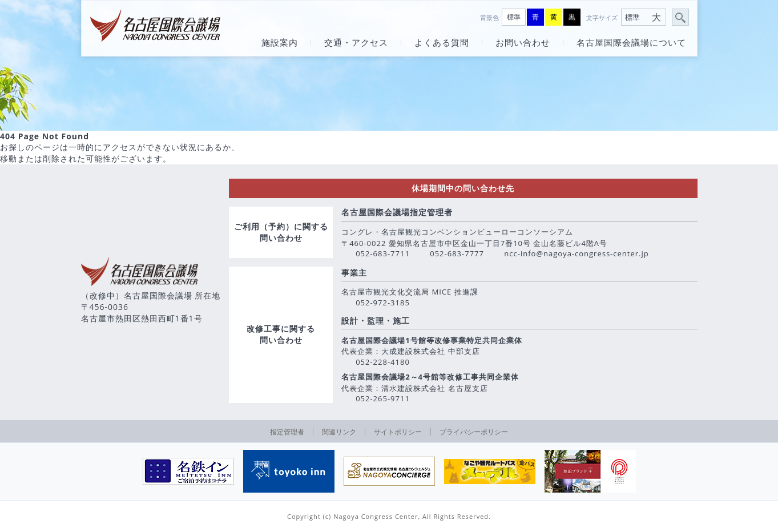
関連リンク (339, 432)
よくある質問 (442, 43)
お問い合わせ (523, 43)
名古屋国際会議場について (631, 43)
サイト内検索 (681, 18)
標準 (514, 17)
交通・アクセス (356, 43)
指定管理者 (287, 432)
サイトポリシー (398, 432)
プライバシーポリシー (474, 432)
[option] (188, 471)
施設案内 (280, 43)
